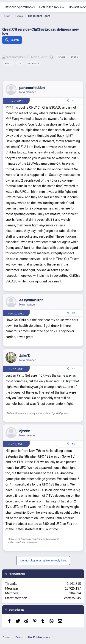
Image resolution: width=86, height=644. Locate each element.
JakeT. (25, 356)
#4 (73, 444)
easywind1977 (31, 300)
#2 (73, 313)
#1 (73, 100)
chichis (75, 57)
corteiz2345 (73, 598)
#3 (73, 368)
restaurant (33, 63)
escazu (8, 63)
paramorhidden (15, 57)
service (61, 57)
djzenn (25, 431)
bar (20, 63)
